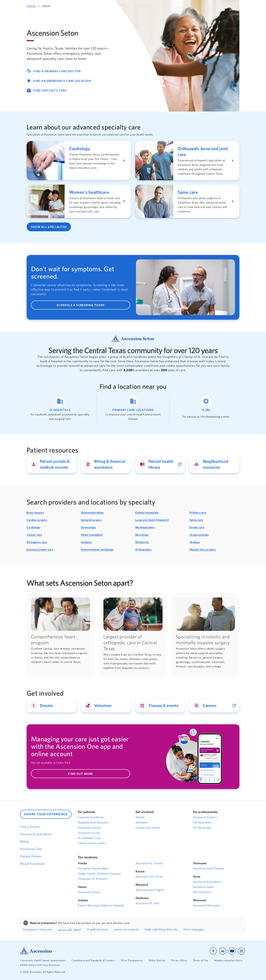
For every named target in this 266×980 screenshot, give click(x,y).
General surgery (91, 520)
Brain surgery (35, 512)
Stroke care (197, 527)
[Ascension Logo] (36, 951)
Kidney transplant (147, 512)
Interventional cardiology (97, 549)
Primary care (198, 512)
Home (31, 6)
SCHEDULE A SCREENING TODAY (81, 305)
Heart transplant (92, 535)
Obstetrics (142, 542)
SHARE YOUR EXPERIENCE (46, 814)
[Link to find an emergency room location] (206, 408)
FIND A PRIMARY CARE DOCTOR (54, 71)
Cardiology (34, 527)
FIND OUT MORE (80, 774)
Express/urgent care (40, 549)
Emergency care (37, 542)
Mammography (145, 527)
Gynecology (88, 527)
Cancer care (34, 535)
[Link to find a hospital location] (60, 408)
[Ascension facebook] (213, 951)
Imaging (86, 542)
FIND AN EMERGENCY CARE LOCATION (59, 81)
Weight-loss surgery (203, 549)
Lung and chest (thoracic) (152, 520)
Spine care (196, 520)
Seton (46, 6)
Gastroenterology (92, 512)
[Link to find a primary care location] (133, 408)
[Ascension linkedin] (223, 951)
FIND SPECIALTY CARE (47, 90)
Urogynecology (199, 535)
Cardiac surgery (37, 520)
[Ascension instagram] (241, 951)
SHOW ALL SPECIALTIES (49, 227)
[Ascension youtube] (232, 951)
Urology (195, 542)
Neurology (142, 535)
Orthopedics (143, 549)
